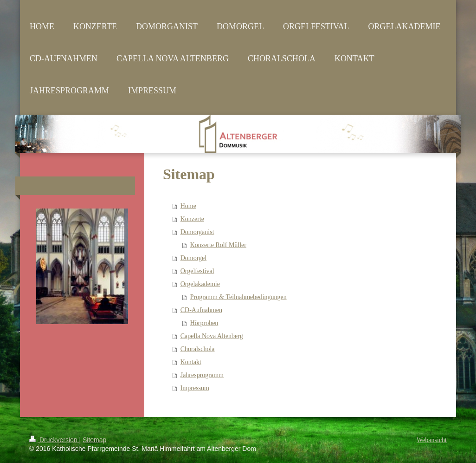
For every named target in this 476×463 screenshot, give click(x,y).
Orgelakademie (200, 284)
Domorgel (194, 258)
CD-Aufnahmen (201, 310)
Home (188, 206)
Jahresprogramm (202, 375)
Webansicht (432, 440)
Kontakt (191, 362)
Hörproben (204, 323)
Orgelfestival (197, 271)
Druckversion (54, 440)
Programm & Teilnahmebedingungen (238, 297)
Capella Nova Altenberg (212, 336)
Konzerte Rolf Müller (218, 245)
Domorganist (197, 232)
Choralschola (198, 349)
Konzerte (192, 219)
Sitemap (94, 440)
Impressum (195, 388)
